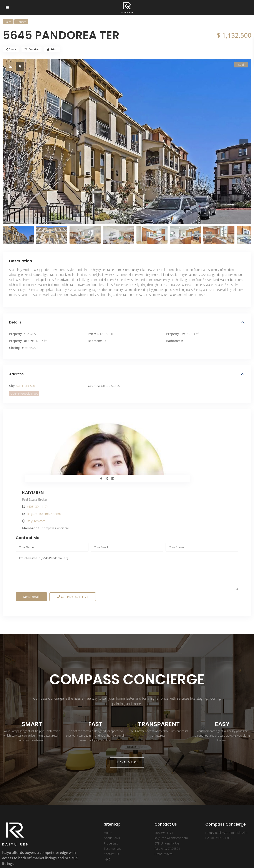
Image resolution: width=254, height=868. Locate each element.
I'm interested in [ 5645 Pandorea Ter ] (127, 526)
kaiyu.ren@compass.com (155, 447)
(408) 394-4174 (149, 440)
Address (16, 374)
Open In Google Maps (24, 394)
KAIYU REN (144, 426)
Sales (8, 22)
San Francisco (26, 386)
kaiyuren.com (148, 455)
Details (15, 322)
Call (73, 550)
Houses (21, 22)
